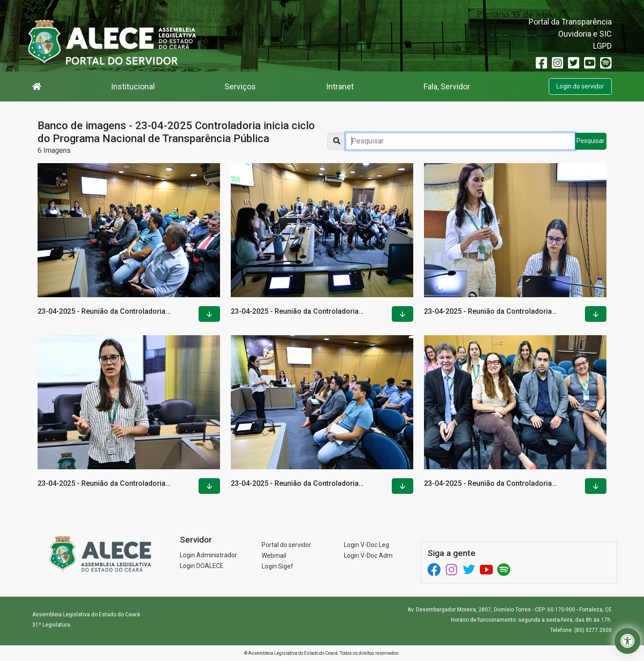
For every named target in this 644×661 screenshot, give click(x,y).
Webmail (274, 556)
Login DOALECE (202, 566)
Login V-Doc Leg (366, 545)
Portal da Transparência (570, 22)
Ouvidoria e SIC (585, 34)
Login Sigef (278, 566)
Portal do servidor (286, 545)
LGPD (602, 46)
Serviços (240, 86)
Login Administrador (208, 555)
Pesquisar (591, 141)
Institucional (133, 86)
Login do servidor (580, 86)
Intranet (340, 86)
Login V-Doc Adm (368, 556)
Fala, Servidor (447, 86)
